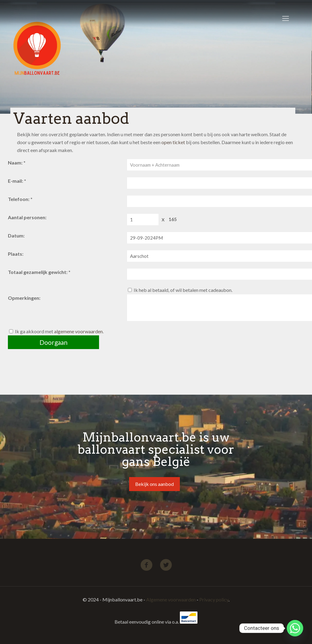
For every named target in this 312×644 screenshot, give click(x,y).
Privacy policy (214, 599)
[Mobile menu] (286, 18)
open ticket (173, 142)
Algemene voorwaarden (171, 599)
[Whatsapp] (295, 628)
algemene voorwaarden (78, 331)
